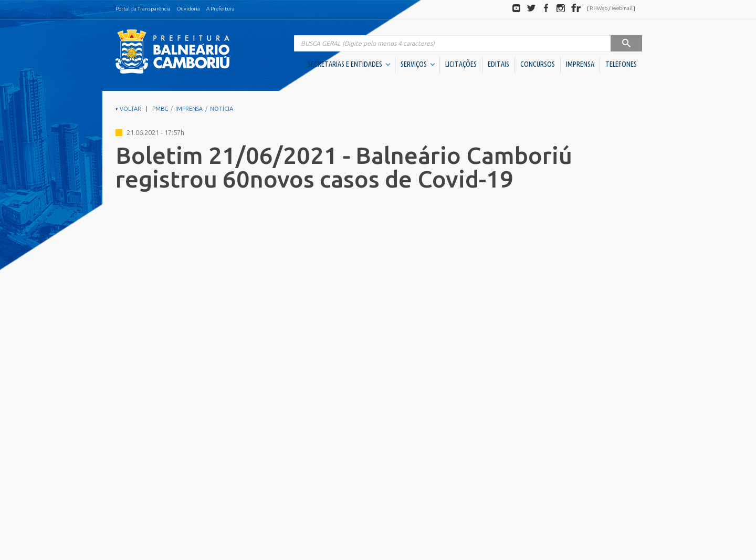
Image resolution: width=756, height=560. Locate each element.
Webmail (622, 8)
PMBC (160, 109)
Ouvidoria (188, 9)
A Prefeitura (220, 9)
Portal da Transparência (143, 9)
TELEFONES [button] (621, 64)
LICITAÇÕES (461, 64)
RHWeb (598, 8)
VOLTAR (128, 109)
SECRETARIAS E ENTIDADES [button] (349, 64)
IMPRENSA (580, 64)
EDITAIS (498, 64)
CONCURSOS (538, 64)
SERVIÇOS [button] (418, 64)
